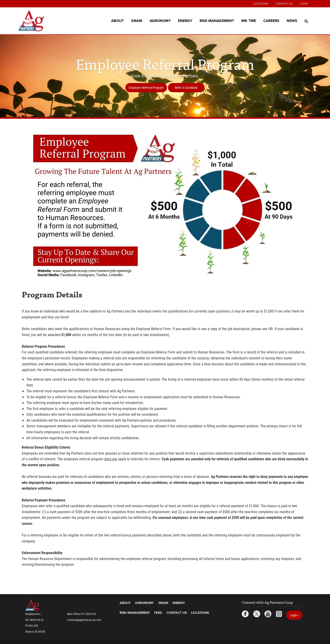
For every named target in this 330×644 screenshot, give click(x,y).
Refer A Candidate (186, 88)
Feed (158, 613)
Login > (294, 615)
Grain (137, 21)
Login (304, 4)
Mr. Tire (249, 21)
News (292, 21)
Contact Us (284, 4)
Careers (271, 21)
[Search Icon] (306, 21)
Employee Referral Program (146, 88)
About (117, 21)
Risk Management (217, 21)
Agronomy (160, 21)
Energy (185, 21)
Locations (261, 4)
